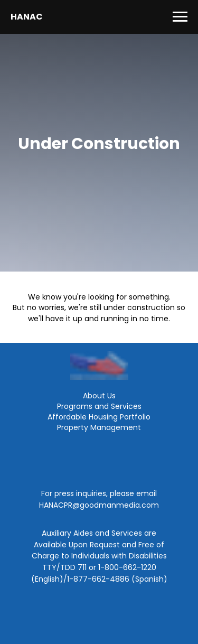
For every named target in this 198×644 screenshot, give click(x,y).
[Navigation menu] (180, 17)
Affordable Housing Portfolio (99, 417)
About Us (99, 396)
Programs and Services (99, 406)
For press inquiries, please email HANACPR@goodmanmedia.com (99, 499)
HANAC (27, 17)
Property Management (99, 427)
